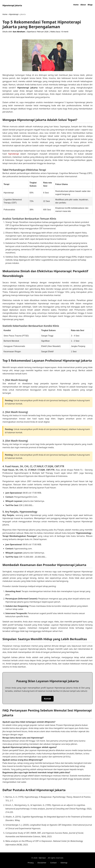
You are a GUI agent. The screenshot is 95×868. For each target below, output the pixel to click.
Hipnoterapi (14, 14)
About (83, 5)
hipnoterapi (14, 154)
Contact (53, 863)
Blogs (90, 5)
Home (76, 5)
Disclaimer (42, 863)
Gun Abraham (19, 32)
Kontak (47, 699)
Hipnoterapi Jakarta (12, 5)
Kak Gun (42, 858)
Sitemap (64, 863)
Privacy (31, 863)
